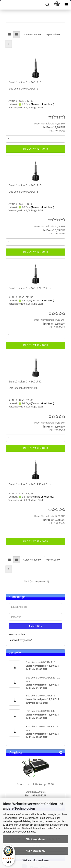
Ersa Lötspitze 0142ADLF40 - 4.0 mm (30, 484)
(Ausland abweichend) (43, 104)
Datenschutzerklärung (23, 832)
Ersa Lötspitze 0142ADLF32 (25, 382)
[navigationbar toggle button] (66, 5)
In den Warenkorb (36, 149)
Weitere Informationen (36, 860)
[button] (9, 35)
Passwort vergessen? (20, 640)
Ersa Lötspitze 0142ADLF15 (25, 185)
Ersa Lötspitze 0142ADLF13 (25, 82)
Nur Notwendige (35, 851)
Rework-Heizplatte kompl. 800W (36, 784)
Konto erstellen (17, 634)
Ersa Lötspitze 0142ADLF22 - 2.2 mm (30, 288)
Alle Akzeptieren (35, 839)
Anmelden (36, 626)
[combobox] (32, 35)
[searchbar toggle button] (47, 5)
